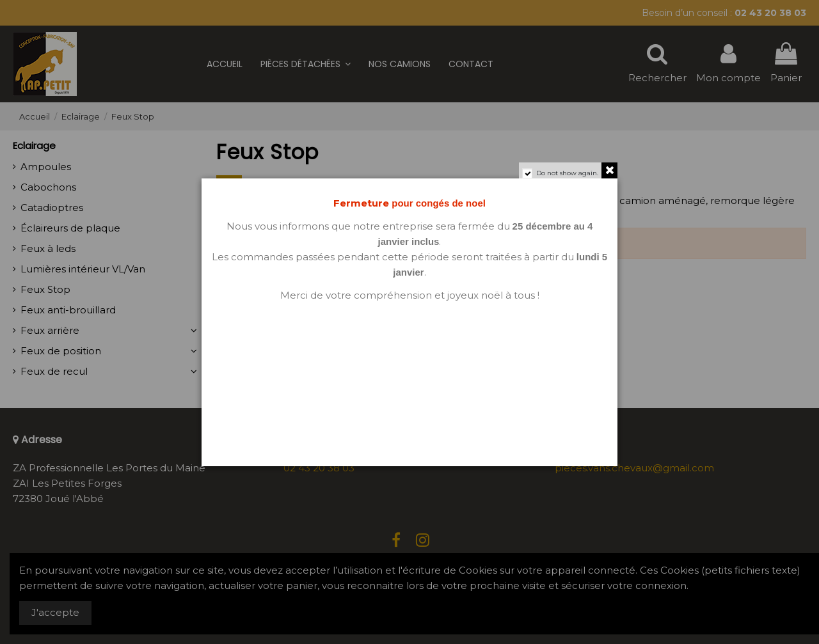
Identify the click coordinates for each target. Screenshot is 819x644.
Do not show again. (567, 173)
